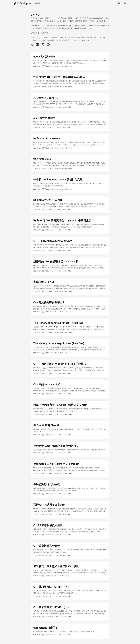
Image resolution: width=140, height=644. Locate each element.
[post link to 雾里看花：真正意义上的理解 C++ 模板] (70, 571)
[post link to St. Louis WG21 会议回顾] (70, 205)
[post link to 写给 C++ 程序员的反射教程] (70, 509)
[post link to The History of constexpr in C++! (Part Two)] (70, 327)
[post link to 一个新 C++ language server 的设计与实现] (70, 184)
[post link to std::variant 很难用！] (70, 631)
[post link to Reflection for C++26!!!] (70, 143)
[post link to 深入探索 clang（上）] (70, 164)
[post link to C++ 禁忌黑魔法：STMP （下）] (70, 591)
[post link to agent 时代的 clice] (70, 61)
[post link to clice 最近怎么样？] (70, 123)
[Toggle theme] (30, 3)
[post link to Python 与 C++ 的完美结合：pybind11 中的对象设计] (70, 225)
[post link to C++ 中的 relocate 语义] (70, 389)
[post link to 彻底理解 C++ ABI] (70, 286)
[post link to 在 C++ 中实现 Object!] (70, 430)
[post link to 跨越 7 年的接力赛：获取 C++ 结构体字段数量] (70, 409)
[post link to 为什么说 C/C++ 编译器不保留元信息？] (70, 449)
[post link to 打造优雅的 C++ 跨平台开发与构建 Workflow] (70, 82)
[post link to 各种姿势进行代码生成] (70, 489)
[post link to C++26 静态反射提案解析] (70, 530)
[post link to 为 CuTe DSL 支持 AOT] (70, 102)
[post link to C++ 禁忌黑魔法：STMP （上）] (70, 612)
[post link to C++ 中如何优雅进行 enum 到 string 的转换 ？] (70, 368)
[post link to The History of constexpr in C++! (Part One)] (70, 348)
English (37, 3)
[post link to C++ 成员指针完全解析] (70, 550)
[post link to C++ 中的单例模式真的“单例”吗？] (70, 246)
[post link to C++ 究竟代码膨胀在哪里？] (70, 307)
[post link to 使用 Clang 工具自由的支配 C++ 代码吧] (70, 468)
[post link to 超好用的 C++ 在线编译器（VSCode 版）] (70, 266)
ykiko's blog (21, 3)
